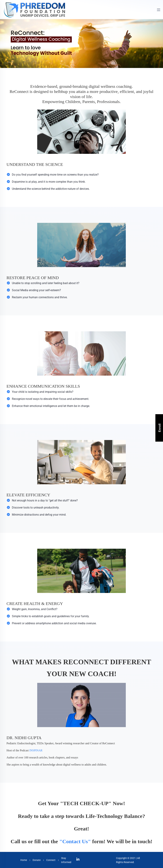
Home (24, 860)
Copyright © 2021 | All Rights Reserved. (128, 860)
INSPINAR (36, 750)
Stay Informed (66, 860)
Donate (37, 860)
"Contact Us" (75, 841)
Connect (51, 860)
